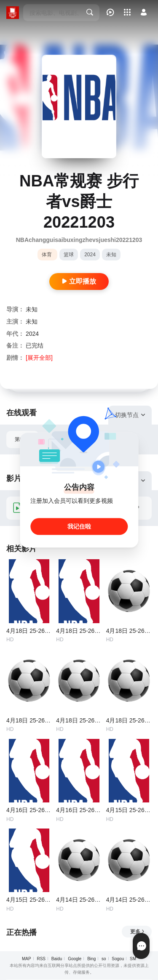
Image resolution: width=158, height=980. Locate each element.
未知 (111, 255)
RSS (41, 959)
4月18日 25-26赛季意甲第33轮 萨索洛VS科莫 (129, 631)
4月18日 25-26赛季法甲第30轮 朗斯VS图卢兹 (129, 720)
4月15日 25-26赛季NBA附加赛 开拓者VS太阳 (29, 900)
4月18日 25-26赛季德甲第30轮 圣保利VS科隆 (79, 720)
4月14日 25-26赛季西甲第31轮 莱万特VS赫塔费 (129, 900)
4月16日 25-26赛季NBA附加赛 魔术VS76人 (79, 810)
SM (133, 959)
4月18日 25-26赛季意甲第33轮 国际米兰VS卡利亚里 (29, 720)
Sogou (118, 959)
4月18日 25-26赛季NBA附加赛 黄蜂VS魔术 (29, 631)
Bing (91, 959)
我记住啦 (79, 526)
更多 (138, 932)
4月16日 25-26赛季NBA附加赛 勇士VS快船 (29, 810)
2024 (90, 255)
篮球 (69, 255)
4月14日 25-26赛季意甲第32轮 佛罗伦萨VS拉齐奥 (79, 900)
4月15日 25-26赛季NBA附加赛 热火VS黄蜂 (129, 810)
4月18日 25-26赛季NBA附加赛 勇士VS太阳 (79, 631)
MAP (27, 959)
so (104, 959)
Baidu (57, 959)
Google (75, 959)
